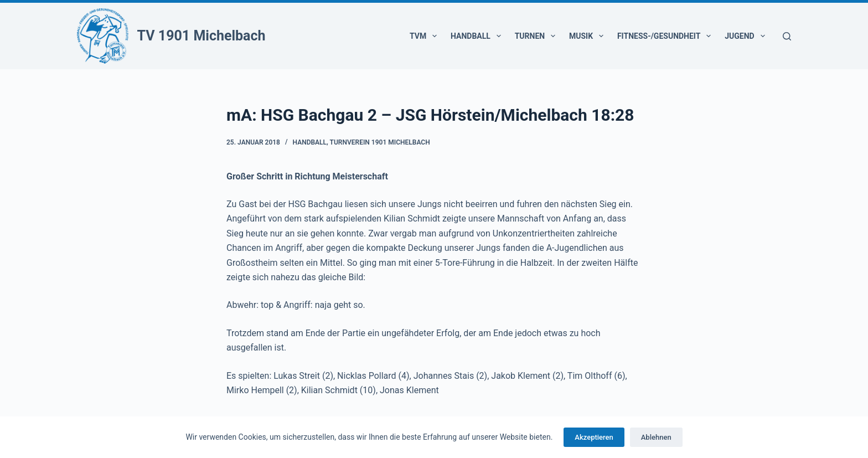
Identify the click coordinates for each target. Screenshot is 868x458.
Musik (588, 36)
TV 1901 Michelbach (201, 36)
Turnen (537, 36)
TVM (425, 36)
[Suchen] (787, 36)
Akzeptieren (594, 437)
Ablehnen (656, 437)
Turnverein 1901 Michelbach (380, 142)
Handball (478, 36)
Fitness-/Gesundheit (666, 36)
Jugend (747, 36)
